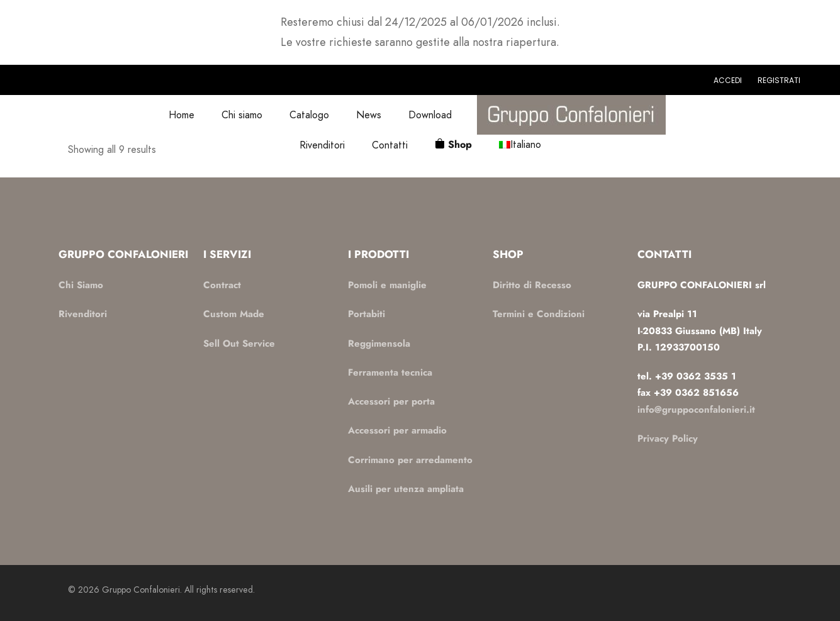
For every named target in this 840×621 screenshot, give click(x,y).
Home (182, 115)
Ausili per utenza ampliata (406, 489)
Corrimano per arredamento (410, 460)
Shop (460, 144)
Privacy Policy (668, 439)
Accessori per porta (391, 401)
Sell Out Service (239, 344)
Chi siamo (242, 115)
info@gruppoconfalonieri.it (696, 410)
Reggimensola (379, 344)
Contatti (390, 145)
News (369, 115)
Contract (222, 285)
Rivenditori (322, 145)
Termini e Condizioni (539, 314)
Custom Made (234, 314)
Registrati (779, 80)
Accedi (728, 80)
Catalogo (309, 115)
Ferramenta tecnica (390, 372)
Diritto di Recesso (532, 285)
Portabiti (367, 314)
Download (430, 115)
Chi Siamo (81, 285)
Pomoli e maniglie (387, 285)
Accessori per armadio (397, 430)
